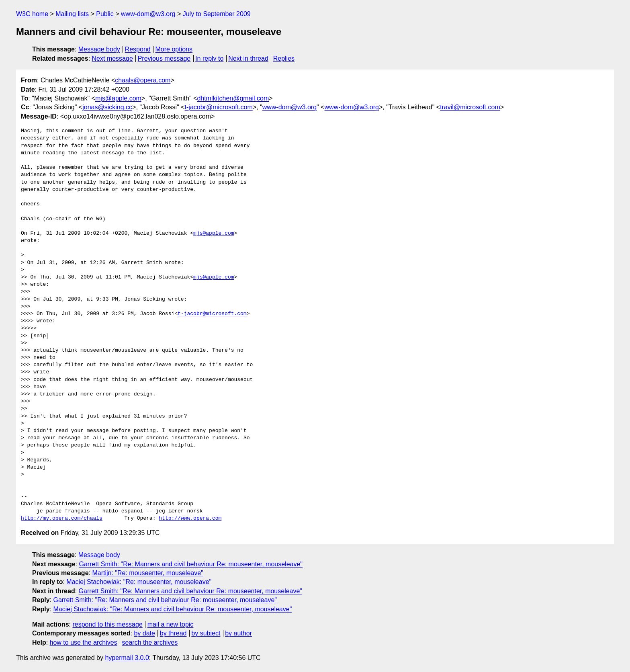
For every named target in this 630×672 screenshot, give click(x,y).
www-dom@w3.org (148, 14)
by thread (173, 633)
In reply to (209, 58)
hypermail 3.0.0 (127, 658)
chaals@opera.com (143, 80)
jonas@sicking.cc (107, 107)
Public (105, 14)
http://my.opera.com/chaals (62, 518)
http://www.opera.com (190, 518)
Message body (99, 49)
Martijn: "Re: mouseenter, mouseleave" (147, 573)
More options (174, 49)
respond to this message (107, 624)
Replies (284, 58)
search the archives (150, 642)
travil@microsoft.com (470, 107)
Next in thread (248, 58)
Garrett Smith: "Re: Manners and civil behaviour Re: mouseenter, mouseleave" (191, 564)
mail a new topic (171, 624)
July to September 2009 (217, 14)
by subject (206, 633)
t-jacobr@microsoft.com (219, 107)
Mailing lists (72, 14)
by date (144, 633)
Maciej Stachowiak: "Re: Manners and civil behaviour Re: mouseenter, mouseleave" (172, 609)
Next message (112, 58)
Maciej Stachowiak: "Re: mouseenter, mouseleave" (139, 582)
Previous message (164, 58)
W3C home (32, 14)
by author (238, 633)
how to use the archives (84, 642)
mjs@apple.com (118, 98)
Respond (138, 49)
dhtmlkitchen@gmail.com (233, 98)
